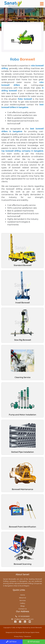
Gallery (23, 603)
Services (23, 600)
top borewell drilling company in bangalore (22, 151)
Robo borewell (25, 99)
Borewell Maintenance (22, 489)
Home (23, 595)
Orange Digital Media (32, 632)
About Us (22, 598)
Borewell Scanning (23, 564)
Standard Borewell (23, 265)
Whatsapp (34, 642)
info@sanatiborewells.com (22, 619)
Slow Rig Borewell (23, 340)
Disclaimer (28, 636)
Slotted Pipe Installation (22, 452)
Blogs (23, 606)
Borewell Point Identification (22, 527)
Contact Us (23, 609)
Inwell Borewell (22, 303)
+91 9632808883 (23, 616)
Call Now (11, 642)
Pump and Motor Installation (22, 415)
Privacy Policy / (19, 636)
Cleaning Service (23, 377)
